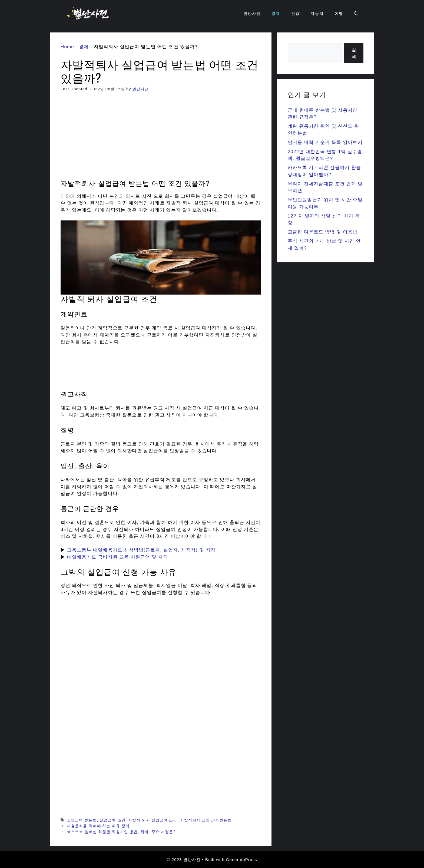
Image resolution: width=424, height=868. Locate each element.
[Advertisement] (161, 139)
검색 (354, 53)
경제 (276, 13)
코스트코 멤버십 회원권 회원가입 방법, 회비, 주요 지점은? (121, 832)
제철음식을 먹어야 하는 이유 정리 (98, 826)
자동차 (317, 13)
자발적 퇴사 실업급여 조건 (153, 820)
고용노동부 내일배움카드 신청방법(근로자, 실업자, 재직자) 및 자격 (141, 550)
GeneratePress (241, 859)
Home (67, 47)
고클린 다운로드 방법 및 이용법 (323, 232)
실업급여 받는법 (82, 820)
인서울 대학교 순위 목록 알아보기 (325, 142)
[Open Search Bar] (356, 14)
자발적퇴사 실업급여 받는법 (206, 820)
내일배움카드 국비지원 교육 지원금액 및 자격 (117, 557)
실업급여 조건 (112, 820)
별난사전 (252, 13)
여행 (339, 13)
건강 (295, 13)
